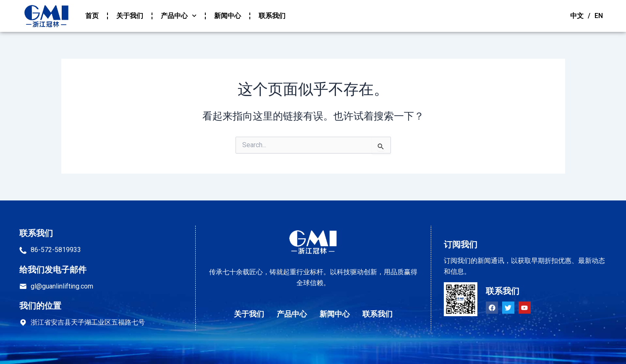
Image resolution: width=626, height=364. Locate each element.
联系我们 (272, 16)
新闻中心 (228, 16)
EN (599, 16)
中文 (577, 16)
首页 (92, 16)
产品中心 (179, 16)
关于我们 (130, 16)
